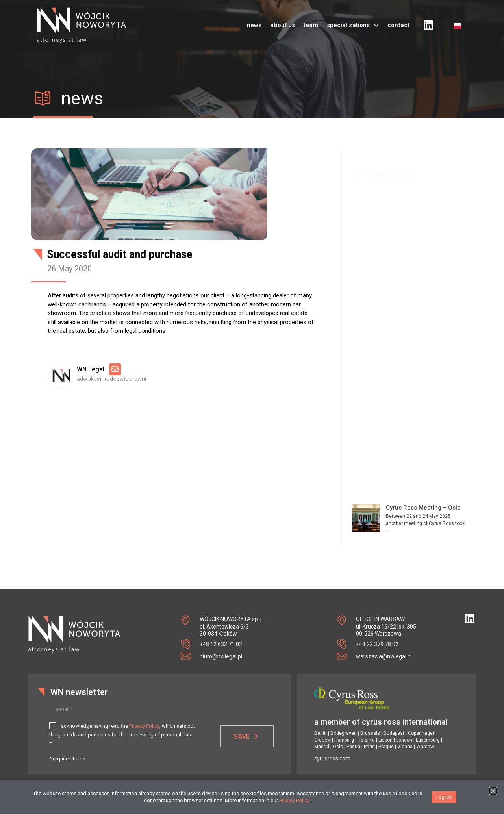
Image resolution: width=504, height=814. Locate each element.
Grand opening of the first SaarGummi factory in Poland (422, 485)
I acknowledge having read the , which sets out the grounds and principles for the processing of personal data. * (122, 735)
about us (283, 18)
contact (398, 18)
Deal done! (401, 343)
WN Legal (92, 369)
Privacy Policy (144, 726)
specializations (353, 18)
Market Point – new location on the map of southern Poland (425, 433)
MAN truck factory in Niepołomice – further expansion (417, 537)
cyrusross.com (332, 758)
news (254, 18)
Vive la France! (407, 388)
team (311, 18)
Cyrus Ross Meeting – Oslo (423, 299)
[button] (493, 793)
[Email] (115, 369)
